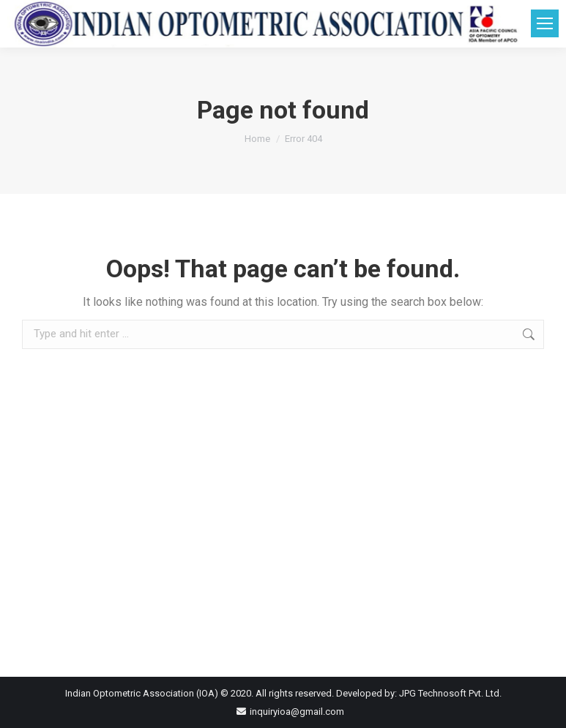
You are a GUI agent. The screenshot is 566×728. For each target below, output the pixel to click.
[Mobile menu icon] (545, 23)
